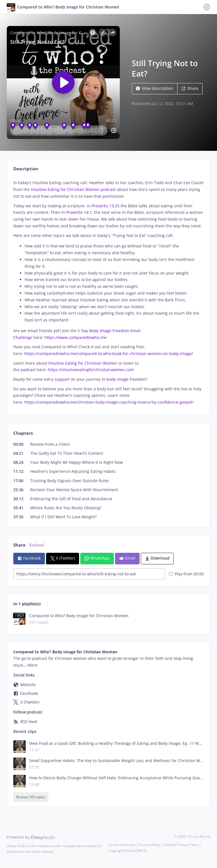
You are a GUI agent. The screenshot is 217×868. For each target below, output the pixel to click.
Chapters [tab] (23, 433)
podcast (28, 370)
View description (155, 88)
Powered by (31, 837)
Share (190, 88)
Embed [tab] (37, 545)
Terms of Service (122, 845)
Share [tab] (19, 545)
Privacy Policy (149, 845)
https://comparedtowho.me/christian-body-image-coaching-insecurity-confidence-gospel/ (109, 402)
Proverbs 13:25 (106, 206)
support (62, 379)
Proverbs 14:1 (79, 212)
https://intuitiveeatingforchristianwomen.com (91, 370)
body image (118, 379)
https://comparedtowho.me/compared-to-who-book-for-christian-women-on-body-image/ (109, 353)
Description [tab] (26, 169)
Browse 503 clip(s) (31, 797)
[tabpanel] (108, 292)
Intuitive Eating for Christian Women (83, 363)
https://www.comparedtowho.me (75, 337)
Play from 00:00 (186, 574)
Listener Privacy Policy (181, 845)
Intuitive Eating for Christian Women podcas (73, 189)
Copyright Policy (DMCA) (128, 851)
